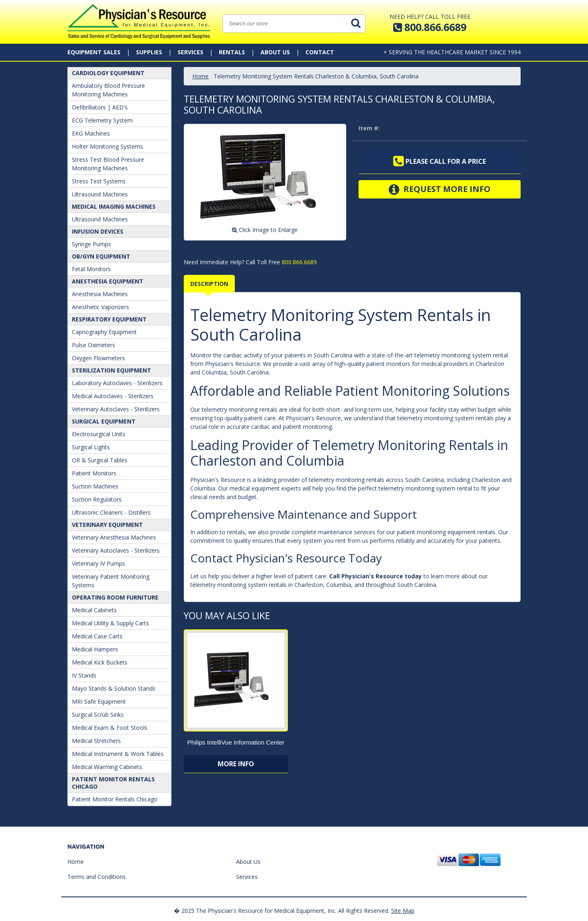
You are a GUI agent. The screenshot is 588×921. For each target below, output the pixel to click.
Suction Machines (95, 486)
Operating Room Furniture (115, 597)
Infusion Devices (98, 231)
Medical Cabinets (94, 610)
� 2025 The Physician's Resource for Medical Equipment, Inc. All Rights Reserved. (282, 911)
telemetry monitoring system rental (461, 355)
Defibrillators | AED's (100, 107)
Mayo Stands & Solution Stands (114, 688)
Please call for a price (440, 161)
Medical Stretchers (96, 741)
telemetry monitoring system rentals (445, 418)
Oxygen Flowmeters (98, 358)
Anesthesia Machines (100, 294)
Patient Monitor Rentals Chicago (113, 783)
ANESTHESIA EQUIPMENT (108, 281)
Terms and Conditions (97, 877)
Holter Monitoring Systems (107, 146)
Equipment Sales (94, 52)
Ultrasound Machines (100, 194)
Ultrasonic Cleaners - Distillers (111, 512)
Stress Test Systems (99, 181)
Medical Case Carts (97, 636)
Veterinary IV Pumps (98, 563)
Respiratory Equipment (109, 319)
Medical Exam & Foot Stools (110, 728)
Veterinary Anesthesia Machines (114, 537)
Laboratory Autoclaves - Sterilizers (117, 383)
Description (209, 284)
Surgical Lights (91, 447)
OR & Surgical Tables (100, 460)
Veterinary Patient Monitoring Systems (111, 581)
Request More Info (440, 190)
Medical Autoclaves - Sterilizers (113, 396)
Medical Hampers (95, 649)
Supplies (149, 52)
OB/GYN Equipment (101, 256)
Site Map (403, 911)
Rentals (232, 52)
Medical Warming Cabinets (107, 767)
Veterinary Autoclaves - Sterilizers (116, 409)
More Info (236, 764)
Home (200, 76)
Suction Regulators (97, 499)
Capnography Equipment (104, 332)
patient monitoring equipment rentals (446, 532)
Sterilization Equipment (111, 370)
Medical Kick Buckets (100, 662)
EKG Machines (91, 133)
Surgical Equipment (104, 421)
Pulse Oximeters (94, 345)
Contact (320, 52)
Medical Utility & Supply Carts (110, 623)
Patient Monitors (94, 473)
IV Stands (84, 675)
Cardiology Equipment (108, 73)
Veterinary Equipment (107, 525)
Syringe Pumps (91, 244)
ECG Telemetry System (102, 120)
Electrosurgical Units (99, 434)
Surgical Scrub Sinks (98, 715)
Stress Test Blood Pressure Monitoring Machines (108, 164)
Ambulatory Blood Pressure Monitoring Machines (108, 90)
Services (190, 52)
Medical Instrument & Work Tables (118, 754)
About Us (275, 52)
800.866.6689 (298, 262)
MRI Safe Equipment (99, 701)
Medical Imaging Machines (114, 206)
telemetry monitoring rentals (346, 480)
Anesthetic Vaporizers (100, 307)
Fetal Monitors (91, 269)
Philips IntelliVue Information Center (236, 742)
